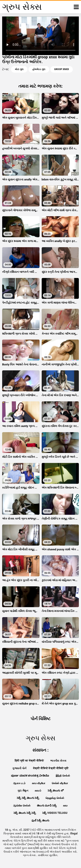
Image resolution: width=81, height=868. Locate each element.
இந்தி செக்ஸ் (63, 776)
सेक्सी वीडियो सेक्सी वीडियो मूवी (51, 768)
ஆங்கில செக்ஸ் (22, 806)
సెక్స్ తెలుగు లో (56, 791)
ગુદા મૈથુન (23, 791)
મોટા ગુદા (19, 69)
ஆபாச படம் (19, 783)
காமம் (38, 791)
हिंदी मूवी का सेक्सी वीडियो (29, 761)
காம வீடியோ (39, 783)
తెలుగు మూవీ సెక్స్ (47, 806)
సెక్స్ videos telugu (55, 813)
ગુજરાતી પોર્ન (19, 768)
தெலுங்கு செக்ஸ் (55, 798)
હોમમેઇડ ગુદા (39, 69)
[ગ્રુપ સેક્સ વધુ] (76, 7)
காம (65, 806)
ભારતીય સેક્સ (58, 761)
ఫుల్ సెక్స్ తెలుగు (40, 821)
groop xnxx (62, 69)
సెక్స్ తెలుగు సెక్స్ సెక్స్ (25, 813)
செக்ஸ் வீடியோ (60, 783)
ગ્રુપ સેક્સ (30, 855)
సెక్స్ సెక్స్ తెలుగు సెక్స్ (28, 798)
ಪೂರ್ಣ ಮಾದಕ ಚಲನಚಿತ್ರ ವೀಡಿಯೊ (30, 776)
